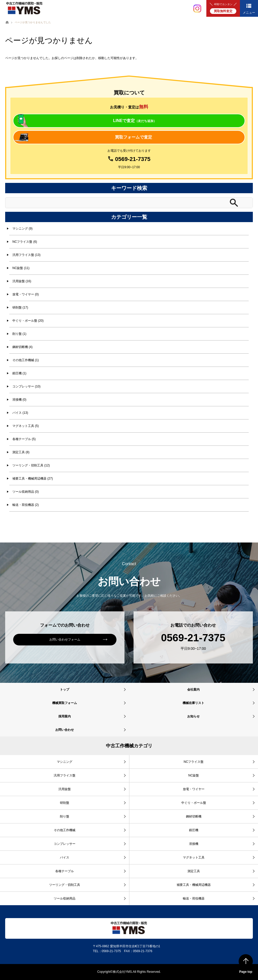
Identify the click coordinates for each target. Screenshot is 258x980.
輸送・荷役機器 (194, 898)
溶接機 (194, 844)
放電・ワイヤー (194, 789)
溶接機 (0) (19, 400)
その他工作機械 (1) (26, 360)
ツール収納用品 (65, 898)
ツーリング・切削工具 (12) (31, 465)
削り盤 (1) (19, 334)
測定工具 (194, 871)
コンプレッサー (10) (26, 386)
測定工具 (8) (21, 452)
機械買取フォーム (65, 703)
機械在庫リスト (193, 703)
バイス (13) (20, 413)
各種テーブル (65, 871)
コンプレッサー (65, 844)
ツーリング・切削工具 (65, 885)
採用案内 (65, 716)
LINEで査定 (135, 121)
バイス (65, 857)
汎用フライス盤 (65, 775)
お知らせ (193, 716)
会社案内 (193, 690)
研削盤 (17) (20, 307)
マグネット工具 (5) (26, 426)
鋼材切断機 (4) (22, 347)
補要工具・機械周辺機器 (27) (33, 479)
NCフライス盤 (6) (25, 242)
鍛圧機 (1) (19, 373)
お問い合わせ (65, 730)
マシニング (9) (22, 229)
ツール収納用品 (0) (26, 492)
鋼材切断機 (194, 816)
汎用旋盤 (65, 789)
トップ (65, 690)
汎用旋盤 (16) (22, 281)
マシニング (65, 762)
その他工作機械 (65, 830)
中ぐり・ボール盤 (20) (28, 321)
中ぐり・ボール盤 (194, 803)
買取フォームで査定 (134, 137)
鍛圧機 (194, 830)
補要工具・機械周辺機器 (194, 885)
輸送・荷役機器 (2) (26, 505)
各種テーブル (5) (24, 439)
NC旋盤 (194, 775)
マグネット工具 (194, 857)
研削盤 (65, 803)
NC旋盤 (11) (21, 268)
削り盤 (65, 816)
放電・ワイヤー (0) (26, 294)
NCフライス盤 (194, 762)
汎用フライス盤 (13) (26, 255)
